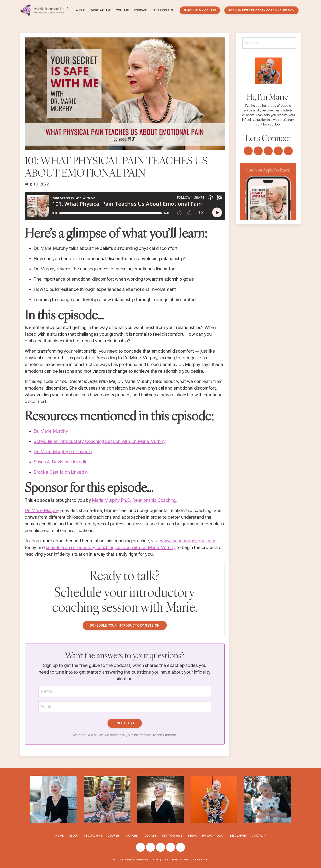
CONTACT (259, 836)
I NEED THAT (125, 723)
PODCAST (141, 10)
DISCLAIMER (238, 836)
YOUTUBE (123, 10)
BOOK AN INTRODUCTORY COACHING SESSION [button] (261, 10)
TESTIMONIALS (163, 10)
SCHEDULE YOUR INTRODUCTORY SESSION (125, 625)
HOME (60, 836)
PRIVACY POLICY (214, 836)
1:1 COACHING (93, 836)
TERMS (192, 836)
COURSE (113, 836)
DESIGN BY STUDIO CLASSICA (185, 860)
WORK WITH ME (101, 10)
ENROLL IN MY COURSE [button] (200, 10)
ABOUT (81, 10)
